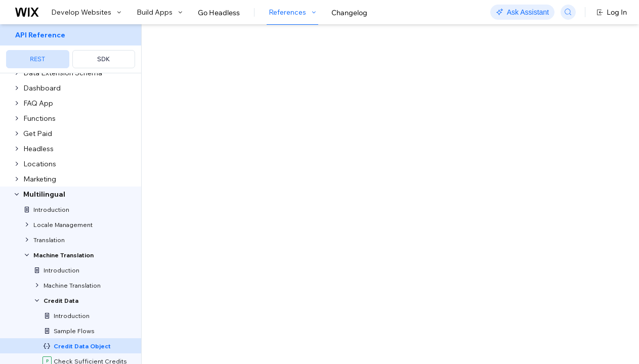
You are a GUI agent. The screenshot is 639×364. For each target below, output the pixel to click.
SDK (103, 59)
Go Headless (219, 13)
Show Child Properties (218, 344)
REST (37, 59)
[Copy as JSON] (221, 121)
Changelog (349, 13)
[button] (204, 90)
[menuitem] (71, 49)
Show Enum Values (212, 281)
